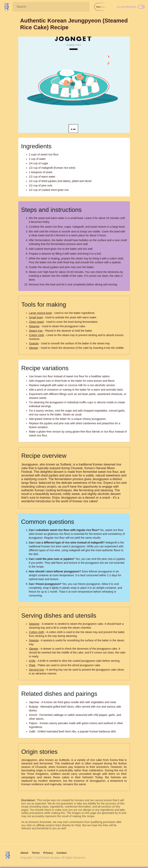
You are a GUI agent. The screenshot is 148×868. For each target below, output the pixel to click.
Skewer (34, 348)
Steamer (34, 326)
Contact (62, 853)
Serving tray (37, 670)
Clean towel (36, 322)
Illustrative (126, 7)
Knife (32, 661)
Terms (36, 853)
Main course (103, 7)
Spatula (34, 343)
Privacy (48, 853)
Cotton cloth (37, 335)
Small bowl (36, 317)
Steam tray (36, 331)
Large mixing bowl (41, 313)
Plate (32, 665)
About (24, 853)
